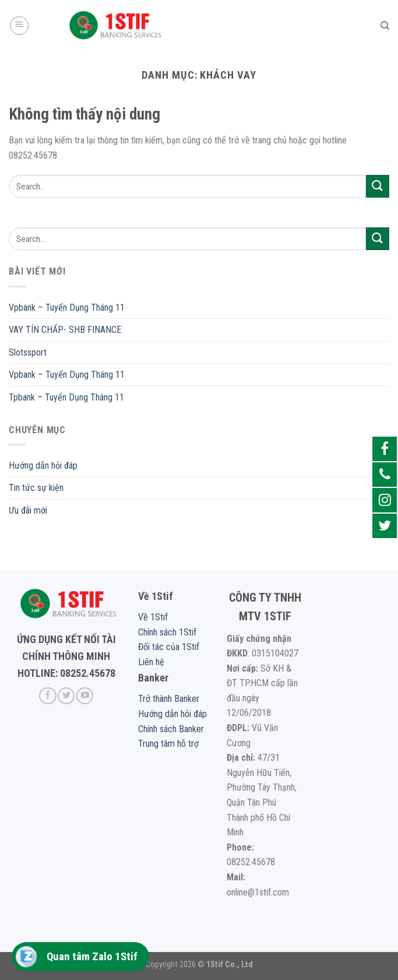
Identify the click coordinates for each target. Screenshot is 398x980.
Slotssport (28, 352)
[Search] (385, 26)
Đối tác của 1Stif (169, 647)
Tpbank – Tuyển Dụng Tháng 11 (66, 397)
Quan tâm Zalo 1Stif (92, 956)
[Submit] (378, 186)
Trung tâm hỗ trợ (168, 744)
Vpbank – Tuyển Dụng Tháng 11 (67, 308)
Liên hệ (151, 662)
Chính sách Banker (171, 729)
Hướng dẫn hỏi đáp (43, 466)
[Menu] (19, 26)
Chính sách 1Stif (167, 632)
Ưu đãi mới (28, 510)
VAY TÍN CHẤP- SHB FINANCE (65, 330)
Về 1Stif (153, 617)
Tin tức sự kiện (36, 488)
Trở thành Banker (169, 699)
